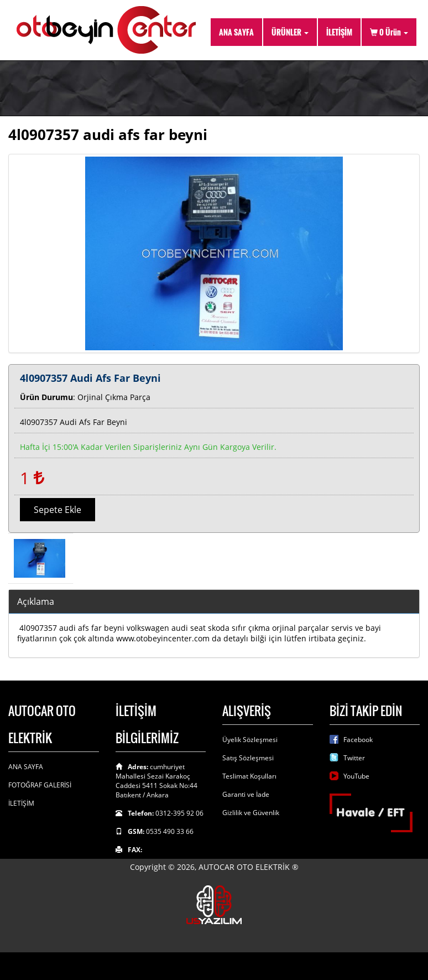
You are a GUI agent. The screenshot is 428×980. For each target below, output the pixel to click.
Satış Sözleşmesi (248, 758)
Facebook (358, 740)
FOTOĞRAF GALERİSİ (40, 785)
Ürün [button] (389, 32)
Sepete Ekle (58, 510)
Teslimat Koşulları (249, 776)
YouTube (356, 776)
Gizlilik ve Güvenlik (251, 813)
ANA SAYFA (236, 32)
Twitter (354, 758)
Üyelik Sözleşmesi (250, 740)
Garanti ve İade (246, 794)
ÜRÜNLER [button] (290, 32)
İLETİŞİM (339, 32)
